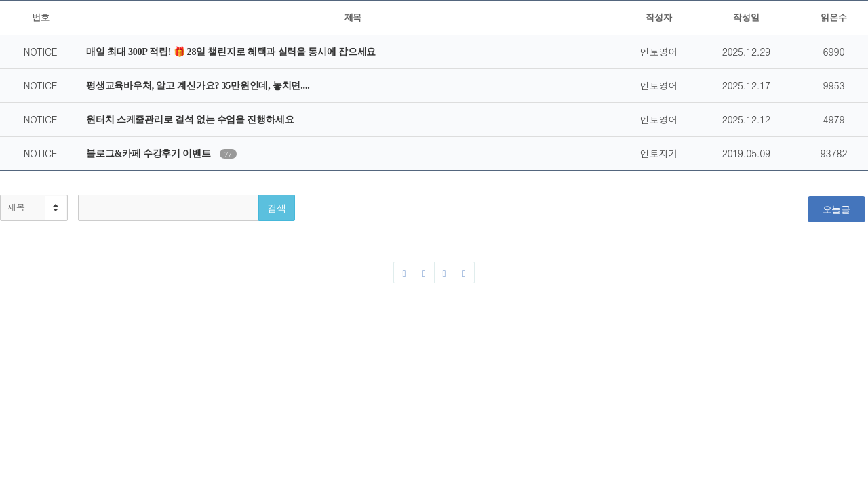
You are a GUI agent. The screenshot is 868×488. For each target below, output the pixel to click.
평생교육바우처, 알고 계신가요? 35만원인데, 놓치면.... (198, 86)
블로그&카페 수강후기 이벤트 (150, 154)
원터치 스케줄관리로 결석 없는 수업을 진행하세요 (190, 120)
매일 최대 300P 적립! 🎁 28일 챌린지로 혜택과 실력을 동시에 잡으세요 (231, 52)
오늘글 (836, 209)
